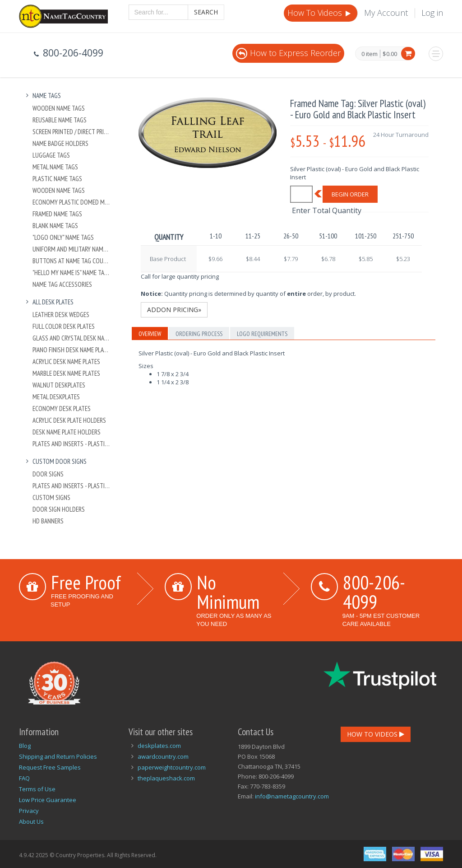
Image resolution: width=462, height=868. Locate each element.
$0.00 (390, 54)
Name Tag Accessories (62, 284)
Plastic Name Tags (57, 179)
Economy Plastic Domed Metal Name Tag (72, 202)
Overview (150, 334)
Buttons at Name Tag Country (72, 261)
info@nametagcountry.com (292, 796)
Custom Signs (51, 497)
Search (206, 12)
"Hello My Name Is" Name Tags (72, 273)
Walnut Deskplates (59, 385)
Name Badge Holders (60, 143)
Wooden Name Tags (59, 108)
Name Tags (42, 96)
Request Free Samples (50, 767)
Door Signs (48, 474)
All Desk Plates (49, 302)
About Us (31, 821)
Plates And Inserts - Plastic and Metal (72, 444)
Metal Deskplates (56, 397)
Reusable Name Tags (60, 120)
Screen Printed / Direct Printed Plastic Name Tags (72, 132)
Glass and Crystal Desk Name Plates (72, 338)
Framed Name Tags (57, 214)
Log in (432, 13)
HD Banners (48, 521)
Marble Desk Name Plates (66, 373)
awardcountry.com (163, 756)
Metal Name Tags (55, 167)
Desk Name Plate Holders (67, 432)
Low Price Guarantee (48, 800)
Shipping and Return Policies (58, 756)
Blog (25, 746)
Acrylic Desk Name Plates (66, 362)
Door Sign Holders (59, 509)
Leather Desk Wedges (61, 315)
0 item (370, 54)
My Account (386, 13)
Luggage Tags (51, 155)
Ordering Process (199, 334)
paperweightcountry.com (172, 767)
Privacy (29, 811)
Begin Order (350, 194)
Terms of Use (37, 789)
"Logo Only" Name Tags (63, 237)
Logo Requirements (262, 334)
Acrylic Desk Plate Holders (69, 420)
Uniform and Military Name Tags (72, 249)
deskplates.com (159, 746)
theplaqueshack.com (166, 778)
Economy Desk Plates (62, 408)
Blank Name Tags (55, 226)
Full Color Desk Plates (64, 326)
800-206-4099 (374, 592)
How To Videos (320, 13)
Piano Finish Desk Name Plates (72, 350)
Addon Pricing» (174, 310)
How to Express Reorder (288, 53)
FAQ (24, 778)
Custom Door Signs (55, 461)
